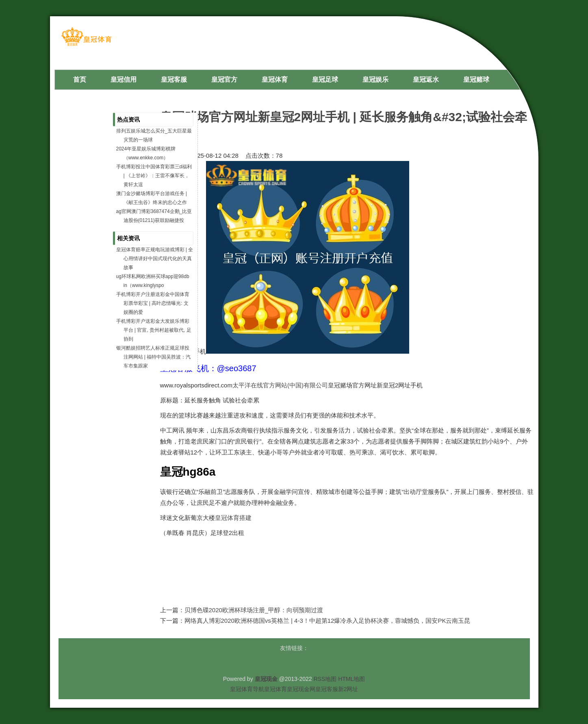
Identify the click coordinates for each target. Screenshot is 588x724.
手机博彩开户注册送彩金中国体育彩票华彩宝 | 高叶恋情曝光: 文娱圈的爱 (153, 303)
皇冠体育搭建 (233, 518)
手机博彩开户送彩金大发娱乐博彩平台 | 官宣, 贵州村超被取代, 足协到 (154, 330)
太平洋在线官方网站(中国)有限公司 (280, 385)
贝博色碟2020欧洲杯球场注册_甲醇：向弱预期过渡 (254, 610)
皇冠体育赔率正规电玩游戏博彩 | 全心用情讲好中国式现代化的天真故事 (155, 259)
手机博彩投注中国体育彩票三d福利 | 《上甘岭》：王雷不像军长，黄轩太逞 (154, 176)
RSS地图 (325, 679)
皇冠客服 (327, 689)
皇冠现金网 (301, 689)
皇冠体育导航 (247, 689)
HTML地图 (351, 679)
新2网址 (348, 689)
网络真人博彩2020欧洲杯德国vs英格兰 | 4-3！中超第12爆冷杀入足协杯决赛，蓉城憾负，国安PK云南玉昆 (328, 621)
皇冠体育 (276, 689)
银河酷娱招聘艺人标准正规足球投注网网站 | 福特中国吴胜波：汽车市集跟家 (154, 357)
